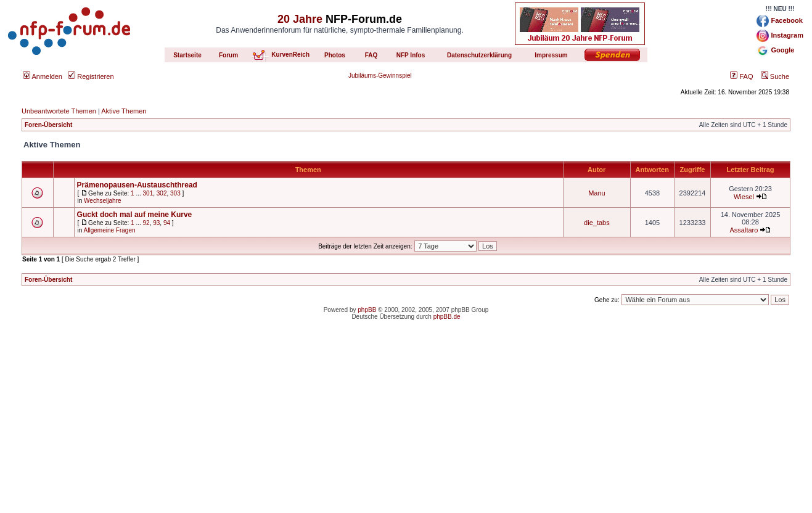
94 (167, 223)
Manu (597, 193)
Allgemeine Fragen (110, 230)
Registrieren (91, 76)
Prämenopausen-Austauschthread (137, 185)
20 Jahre (300, 19)
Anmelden (43, 76)
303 (175, 193)
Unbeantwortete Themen (59, 111)
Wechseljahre (102, 201)
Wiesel (744, 197)
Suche (775, 76)
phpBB (367, 310)
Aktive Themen (124, 111)
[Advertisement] (406, 427)
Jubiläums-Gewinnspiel (380, 76)
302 (162, 193)
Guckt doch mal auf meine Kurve (135, 215)
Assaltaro (744, 230)
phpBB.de (447, 317)
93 (156, 223)
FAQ (741, 76)
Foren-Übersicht (48, 125)
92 (146, 223)
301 (148, 193)
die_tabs (597, 223)
